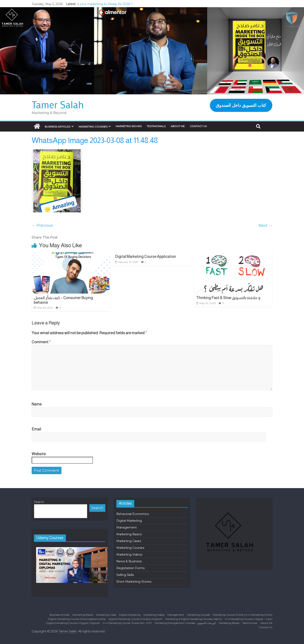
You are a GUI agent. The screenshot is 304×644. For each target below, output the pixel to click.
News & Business (129, 561)
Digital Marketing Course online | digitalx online (77, 619)
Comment (41, 342)
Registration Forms (130, 568)
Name (37, 404)
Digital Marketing (129, 521)
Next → (265, 225)
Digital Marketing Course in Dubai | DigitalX (135, 619)
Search (39, 502)
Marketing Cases (129, 541)
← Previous (42, 225)
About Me (178, 126)
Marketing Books (129, 126)
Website (39, 454)
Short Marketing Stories (134, 582)
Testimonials (156, 126)
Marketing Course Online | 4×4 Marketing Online (243, 615)
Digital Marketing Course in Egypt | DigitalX (73, 623)
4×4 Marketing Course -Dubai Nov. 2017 (127, 623)
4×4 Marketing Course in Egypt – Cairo (249, 619)
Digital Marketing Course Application (146, 257)
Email (36, 429)
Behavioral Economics (133, 514)
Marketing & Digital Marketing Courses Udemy (193, 619)
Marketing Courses (93, 127)
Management (127, 527)
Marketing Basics (129, 534)
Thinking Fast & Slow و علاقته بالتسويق (228, 298)
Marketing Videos (129, 555)
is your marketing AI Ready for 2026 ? (105, 4)
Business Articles (58, 127)
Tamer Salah (58, 104)
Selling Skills (125, 575)
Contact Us (198, 126)
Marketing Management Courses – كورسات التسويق (185, 623)
